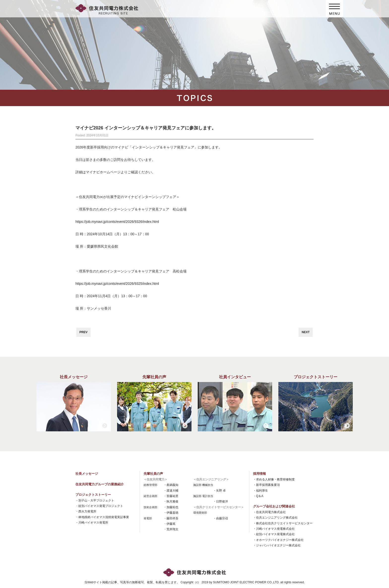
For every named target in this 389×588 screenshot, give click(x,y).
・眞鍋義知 (171, 485)
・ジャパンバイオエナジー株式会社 (277, 545)
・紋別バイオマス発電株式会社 (274, 534)
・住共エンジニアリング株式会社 (275, 518)
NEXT (306, 332)
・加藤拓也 (171, 507)
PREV (83, 332)
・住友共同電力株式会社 (269, 512)
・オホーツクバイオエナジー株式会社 (278, 540)
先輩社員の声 (153, 474)
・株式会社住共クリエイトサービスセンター (283, 523)
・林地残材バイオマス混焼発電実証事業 (102, 517)
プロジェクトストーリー (93, 495)
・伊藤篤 (169, 524)
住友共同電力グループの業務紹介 (100, 484)
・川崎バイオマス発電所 (92, 523)
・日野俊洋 (221, 501)
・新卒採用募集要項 (266, 485)
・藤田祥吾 (171, 518)
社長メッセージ (87, 474)
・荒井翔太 (171, 529)
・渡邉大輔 (171, 491)
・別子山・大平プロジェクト (95, 500)
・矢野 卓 (219, 491)
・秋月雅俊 (171, 501)
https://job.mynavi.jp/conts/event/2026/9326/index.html (117, 222)
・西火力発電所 (86, 511)
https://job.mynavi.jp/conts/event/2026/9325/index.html (117, 284)
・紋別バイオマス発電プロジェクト (99, 506)
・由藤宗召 (221, 518)
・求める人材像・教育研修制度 (274, 479)
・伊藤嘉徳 (171, 513)
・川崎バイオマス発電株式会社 (274, 529)
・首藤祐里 (171, 496)
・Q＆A (258, 496)
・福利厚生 (260, 491)
